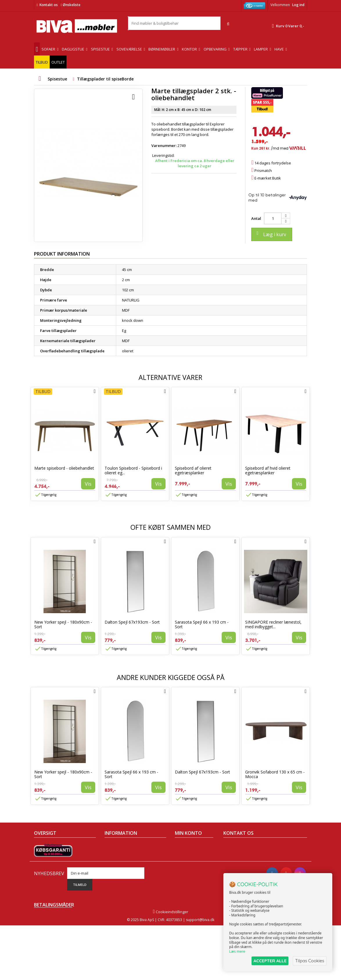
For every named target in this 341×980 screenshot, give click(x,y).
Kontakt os (49, 5)
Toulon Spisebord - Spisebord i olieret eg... (133, 470)
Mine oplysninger (190, 869)
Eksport (111, 869)
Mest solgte (44, 869)
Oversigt (41, 884)
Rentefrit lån (115, 876)
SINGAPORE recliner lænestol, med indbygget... (273, 624)
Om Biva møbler (119, 854)
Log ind (298, 5)
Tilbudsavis (44, 846)
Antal (256, 218)
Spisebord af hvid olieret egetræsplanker (268, 470)
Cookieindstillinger (170, 966)
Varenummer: (164, 146)
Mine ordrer (185, 846)
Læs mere (237, 951)
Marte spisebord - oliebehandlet (64, 468)
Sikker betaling (118, 861)
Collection (43, 854)
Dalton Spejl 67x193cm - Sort (132, 622)
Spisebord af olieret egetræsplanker (193, 470)
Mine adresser (188, 861)
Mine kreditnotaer (191, 854)
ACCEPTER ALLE (270, 961)
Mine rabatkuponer (192, 876)
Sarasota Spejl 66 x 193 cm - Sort (202, 624)
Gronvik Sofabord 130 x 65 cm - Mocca (275, 774)
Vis (88, 484)
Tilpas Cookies (310, 961)
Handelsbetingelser (122, 846)
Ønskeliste (70, 5)
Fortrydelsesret (118, 884)
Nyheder (42, 861)
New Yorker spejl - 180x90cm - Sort (63, 624)
